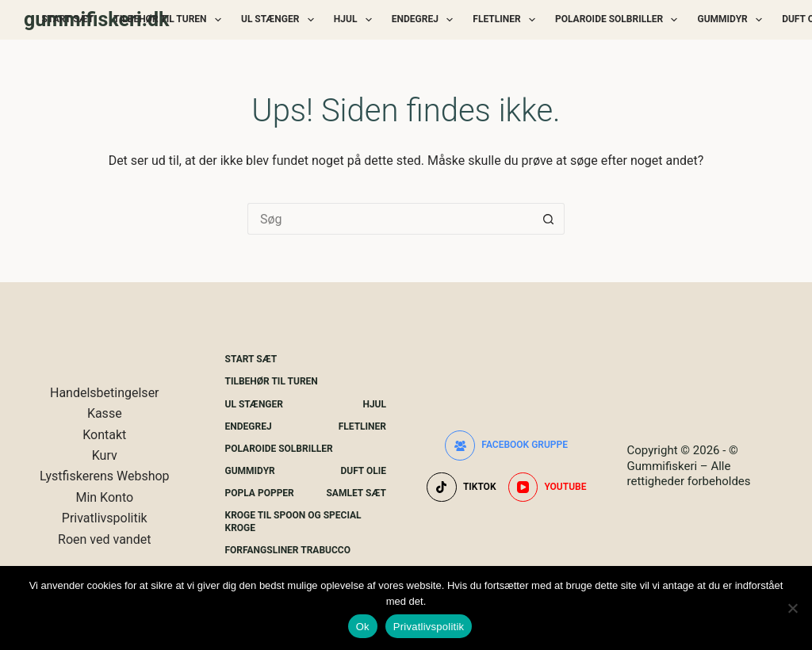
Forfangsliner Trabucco (288, 550)
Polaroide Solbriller (620, 20)
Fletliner (507, 20)
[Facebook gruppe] (506, 445)
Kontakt (104, 435)
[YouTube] (548, 487)
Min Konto (104, 497)
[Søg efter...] (390, 219)
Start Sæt (68, 19)
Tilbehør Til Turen (170, 20)
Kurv (105, 455)
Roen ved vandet (104, 539)
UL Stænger (281, 20)
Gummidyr (733, 20)
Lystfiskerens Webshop (105, 476)
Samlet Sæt (356, 493)
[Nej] (792, 608)
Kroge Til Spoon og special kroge (293, 522)
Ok (363, 627)
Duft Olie (363, 471)
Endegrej (425, 20)
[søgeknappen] (549, 219)
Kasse (105, 413)
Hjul (356, 20)
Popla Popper (260, 493)
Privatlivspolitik (105, 518)
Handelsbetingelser (105, 393)
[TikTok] (461, 487)
